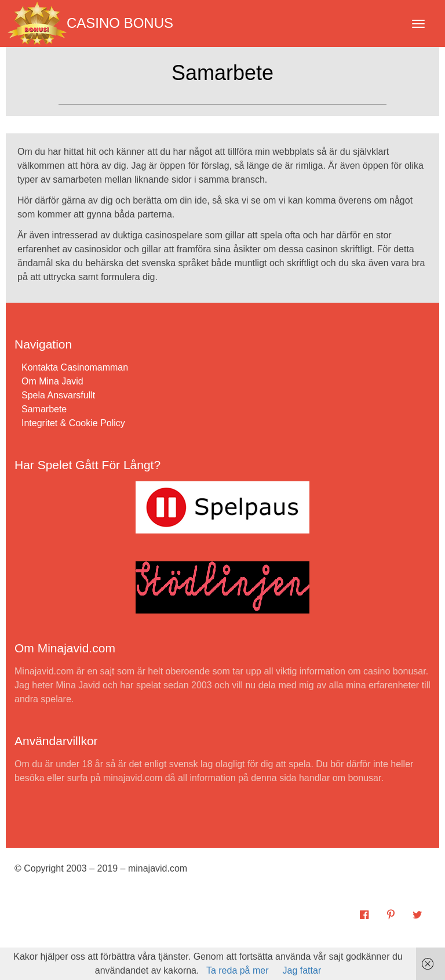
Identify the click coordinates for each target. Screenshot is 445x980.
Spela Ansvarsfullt (58, 395)
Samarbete (44, 409)
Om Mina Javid (52, 381)
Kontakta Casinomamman (75, 367)
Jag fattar (302, 970)
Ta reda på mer (238, 970)
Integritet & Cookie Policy (73, 423)
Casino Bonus (90, 23)
